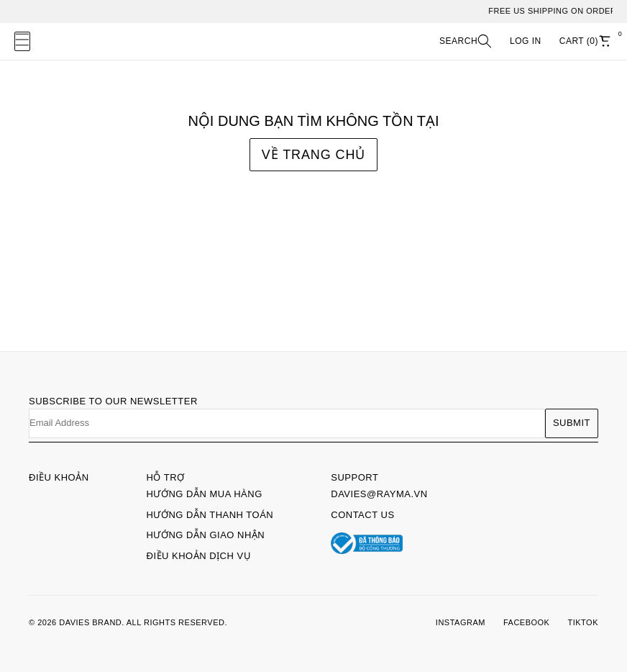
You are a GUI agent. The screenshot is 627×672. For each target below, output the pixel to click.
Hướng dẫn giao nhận (206, 535)
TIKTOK (583, 622)
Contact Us (362, 515)
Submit (572, 423)
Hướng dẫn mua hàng (205, 494)
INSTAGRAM (461, 622)
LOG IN (526, 41)
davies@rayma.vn (379, 494)
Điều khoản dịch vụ (199, 556)
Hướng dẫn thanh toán (210, 515)
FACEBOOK (527, 622)
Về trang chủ (313, 155)
